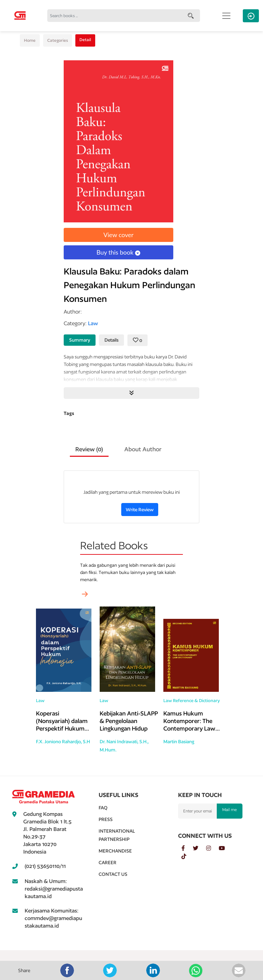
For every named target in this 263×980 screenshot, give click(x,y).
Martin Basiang (179, 742)
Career (108, 862)
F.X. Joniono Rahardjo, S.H (63, 742)
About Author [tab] (143, 449)
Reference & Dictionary (196, 701)
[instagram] (212, 848)
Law (40, 701)
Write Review (140, 510)
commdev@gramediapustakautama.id (53, 922)
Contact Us (113, 874)
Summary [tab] (80, 340)
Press (106, 819)
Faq (103, 808)
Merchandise (115, 851)
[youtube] (225, 848)
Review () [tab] (89, 449)
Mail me (229, 810)
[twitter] (199, 848)
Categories (58, 40)
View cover (118, 235)
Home (30, 40)
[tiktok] (187, 857)
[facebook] (187, 848)
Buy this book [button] (118, 252)
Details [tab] (111, 340)
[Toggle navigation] (226, 16)
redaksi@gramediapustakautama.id (54, 892)
